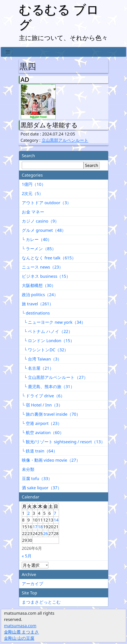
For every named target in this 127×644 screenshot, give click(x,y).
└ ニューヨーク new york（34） (54, 322)
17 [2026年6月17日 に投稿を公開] (35, 527)
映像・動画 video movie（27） (51, 460)
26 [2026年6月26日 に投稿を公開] (45, 533)
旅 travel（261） (38, 304)
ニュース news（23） (43, 267)
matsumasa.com (20, 626)
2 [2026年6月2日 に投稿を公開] (29, 513)
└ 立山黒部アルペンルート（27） (55, 377)
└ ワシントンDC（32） (45, 350)
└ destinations (36, 313)
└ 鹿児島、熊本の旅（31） (48, 386)
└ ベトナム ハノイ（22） (47, 331)
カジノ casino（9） (40, 221)
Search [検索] (92, 165)
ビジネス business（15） (46, 276)
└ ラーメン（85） (39, 249)
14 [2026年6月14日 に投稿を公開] (56, 520)
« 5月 (27, 556)
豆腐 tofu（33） (37, 478)
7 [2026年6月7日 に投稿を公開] (55, 513)
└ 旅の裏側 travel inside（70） (51, 414)
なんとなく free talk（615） (49, 258)
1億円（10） (34, 184)
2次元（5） (32, 193)
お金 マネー (33, 212)
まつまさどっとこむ (41, 602)
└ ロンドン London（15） (48, 340)
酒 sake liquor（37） (42, 488)
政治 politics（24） (40, 295)
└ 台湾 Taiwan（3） (42, 359)
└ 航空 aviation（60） (43, 432)
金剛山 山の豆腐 (19, 638)
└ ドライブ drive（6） (43, 396)
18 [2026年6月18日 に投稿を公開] (40, 527)
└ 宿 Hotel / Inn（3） (42, 405)
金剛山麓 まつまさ (21, 632)
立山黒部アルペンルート (65, 140)
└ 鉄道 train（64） (40, 451)
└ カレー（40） (37, 239)
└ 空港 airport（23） (42, 423)
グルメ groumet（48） (44, 230)
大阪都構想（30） (39, 285)
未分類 (28, 469)
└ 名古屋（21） (38, 368)
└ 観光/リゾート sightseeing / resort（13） (63, 442)
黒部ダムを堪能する (49, 125)
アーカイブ (33, 584)
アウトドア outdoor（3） (47, 203)
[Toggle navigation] (8, 52)
